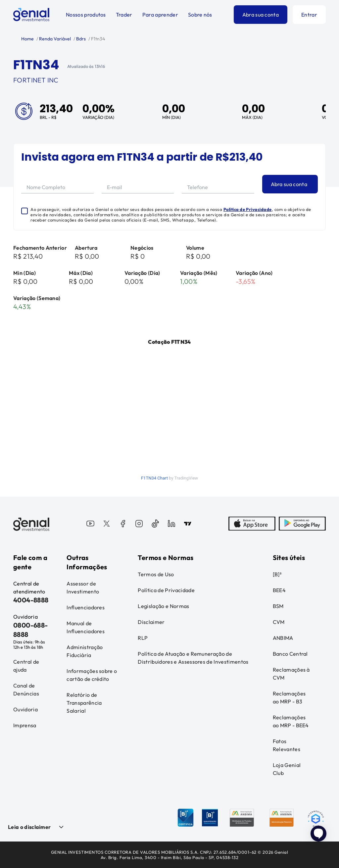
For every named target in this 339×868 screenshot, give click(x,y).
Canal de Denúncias (26, 689)
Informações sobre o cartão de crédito (92, 675)
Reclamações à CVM (291, 674)
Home (27, 39)
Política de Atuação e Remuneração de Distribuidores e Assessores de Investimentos (193, 658)
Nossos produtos (86, 15)
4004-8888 (31, 600)
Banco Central (290, 654)
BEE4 (279, 590)
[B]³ (277, 574)
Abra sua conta (261, 15)
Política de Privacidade (248, 209)
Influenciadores (86, 607)
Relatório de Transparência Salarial (84, 703)
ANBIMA (283, 638)
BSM (278, 606)
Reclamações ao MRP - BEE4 (291, 721)
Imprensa (25, 725)
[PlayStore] (302, 524)
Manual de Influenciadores (86, 627)
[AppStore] (252, 524)
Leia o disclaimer (29, 827)
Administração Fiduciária (85, 651)
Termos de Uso (156, 574)
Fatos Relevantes (287, 745)
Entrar (309, 15)
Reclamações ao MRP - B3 (289, 697)
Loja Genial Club (287, 769)
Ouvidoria (25, 709)
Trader (124, 15)
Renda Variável (54, 39)
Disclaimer (151, 622)
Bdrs (80, 39)
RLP (143, 638)
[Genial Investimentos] (31, 15)
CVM (279, 622)
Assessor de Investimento (83, 587)
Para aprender (160, 15)
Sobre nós (200, 15)
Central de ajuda (26, 666)
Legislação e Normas (163, 606)
